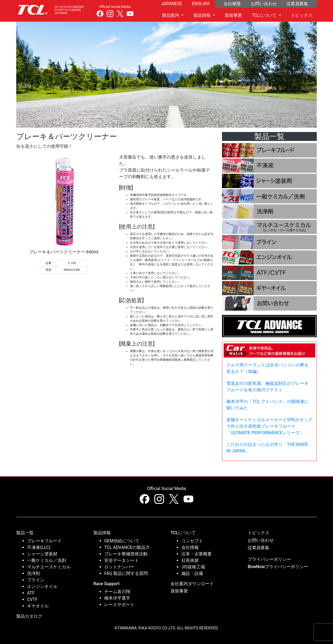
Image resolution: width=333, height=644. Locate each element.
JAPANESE (172, 4)
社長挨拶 (190, 560)
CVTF (32, 599)
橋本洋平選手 (117, 598)
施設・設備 (192, 573)
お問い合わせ (264, 4)
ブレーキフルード (44, 541)
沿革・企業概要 (197, 554)
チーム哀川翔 (117, 592)
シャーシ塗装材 (42, 554)
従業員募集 (297, 4)
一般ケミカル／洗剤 (47, 560)
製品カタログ (29, 616)
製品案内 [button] (171, 15)
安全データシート (122, 560)
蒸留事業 (233, 15)
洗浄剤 (34, 573)
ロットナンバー (119, 567)
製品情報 (102, 533)
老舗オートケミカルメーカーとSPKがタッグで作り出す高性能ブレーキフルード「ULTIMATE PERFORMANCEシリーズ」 (269, 426)
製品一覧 (25, 533)
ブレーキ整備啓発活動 (126, 554)
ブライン (36, 580)
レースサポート (119, 605)
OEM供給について (122, 541)
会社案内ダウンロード (192, 584)
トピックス (302, 15)
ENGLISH (201, 4)
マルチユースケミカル (49, 567)
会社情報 (190, 547)
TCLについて (183, 533)
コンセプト (192, 541)
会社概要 (232, 4)
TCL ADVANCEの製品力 (127, 547)
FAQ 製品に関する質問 (126, 573)
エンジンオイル (42, 586)
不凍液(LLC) (39, 547)
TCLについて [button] (265, 15)
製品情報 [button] (203, 15)
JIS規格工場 (193, 567)
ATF (31, 593)
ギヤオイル (38, 606)
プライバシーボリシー (269, 559)
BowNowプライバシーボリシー (278, 567)
